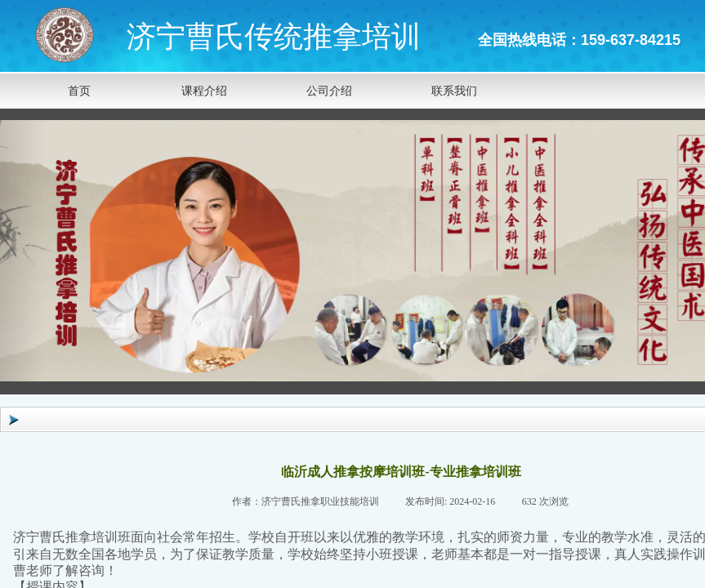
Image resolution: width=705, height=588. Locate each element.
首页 (79, 91)
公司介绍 (329, 91)
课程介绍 (204, 91)
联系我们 (454, 91)
